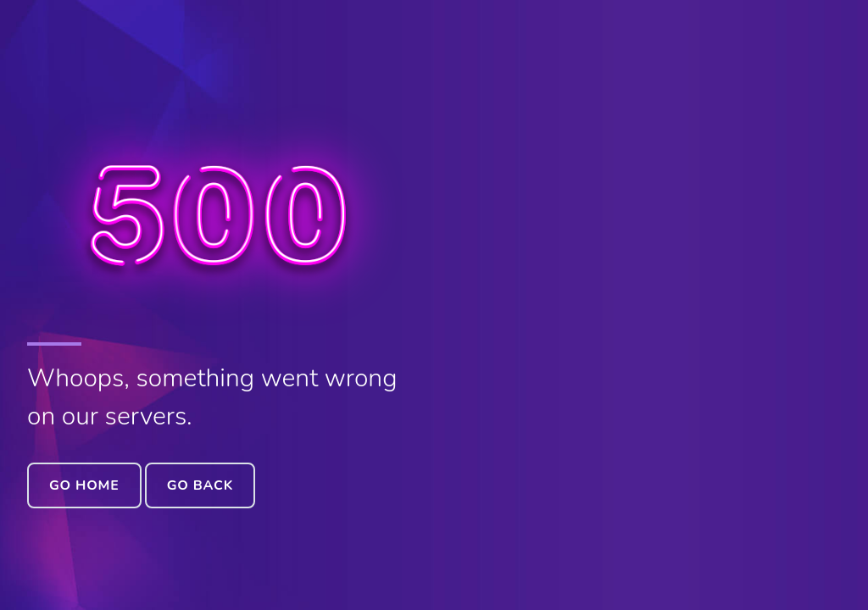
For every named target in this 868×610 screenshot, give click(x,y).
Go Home (84, 485)
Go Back (200, 485)
